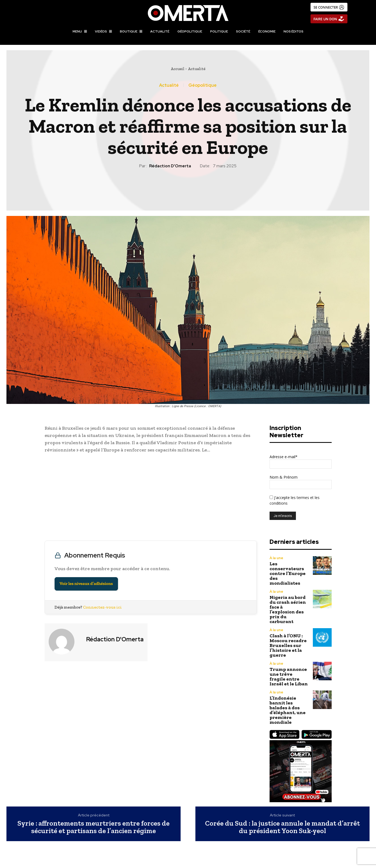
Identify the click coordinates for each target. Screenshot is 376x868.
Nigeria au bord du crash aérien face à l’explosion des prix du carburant (288, 609)
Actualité (197, 69)
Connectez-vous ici (102, 607)
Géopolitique (203, 85)
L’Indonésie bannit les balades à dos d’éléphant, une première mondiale (288, 710)
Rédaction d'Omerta (170, 166)
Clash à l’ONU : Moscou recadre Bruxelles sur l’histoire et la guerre (288, 645)
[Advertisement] (151, 498)
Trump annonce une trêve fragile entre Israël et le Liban (289, 677)
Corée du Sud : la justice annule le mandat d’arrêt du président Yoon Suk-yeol (282, 827)
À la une (276, 558)
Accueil (178, 69)
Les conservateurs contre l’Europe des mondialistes (288, 573)
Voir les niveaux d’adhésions (86, 584)
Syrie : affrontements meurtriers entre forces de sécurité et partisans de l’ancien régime (94, 827)
